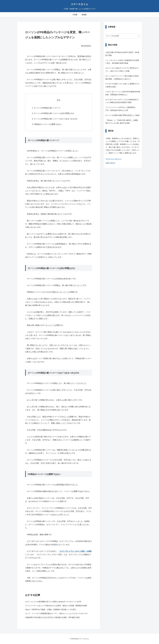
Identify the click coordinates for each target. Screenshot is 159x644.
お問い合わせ (110, 163)
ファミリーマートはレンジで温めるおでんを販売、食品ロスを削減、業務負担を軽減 (56, 606)
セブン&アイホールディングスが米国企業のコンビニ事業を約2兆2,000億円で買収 (122, 101)
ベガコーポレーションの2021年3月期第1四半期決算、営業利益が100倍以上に (123, 93)
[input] (123, 36)
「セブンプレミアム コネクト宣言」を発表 (75, 551)
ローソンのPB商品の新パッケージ (47, 108)
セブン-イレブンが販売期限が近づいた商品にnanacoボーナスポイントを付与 (53, 602)
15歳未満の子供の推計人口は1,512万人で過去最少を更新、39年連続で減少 (53, 617)
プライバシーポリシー (114, 159)
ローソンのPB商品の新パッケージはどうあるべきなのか (56, 119)
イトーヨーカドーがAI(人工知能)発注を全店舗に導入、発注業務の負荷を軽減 (122, 62)
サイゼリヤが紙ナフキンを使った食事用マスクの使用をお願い (122, 85)
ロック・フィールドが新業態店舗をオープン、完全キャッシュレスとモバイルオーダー (57, 613)
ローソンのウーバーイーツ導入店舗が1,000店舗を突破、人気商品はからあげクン (122, 77)
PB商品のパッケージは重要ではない (48, 124)
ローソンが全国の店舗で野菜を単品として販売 (122, 115)
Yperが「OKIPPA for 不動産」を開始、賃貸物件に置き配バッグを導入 (51, 610)
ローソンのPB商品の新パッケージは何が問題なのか (54, 113)
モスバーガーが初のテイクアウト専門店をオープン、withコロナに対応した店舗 (122, 70)
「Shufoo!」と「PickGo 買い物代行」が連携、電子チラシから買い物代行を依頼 (122, 122)
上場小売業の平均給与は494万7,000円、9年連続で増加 (122, 54)
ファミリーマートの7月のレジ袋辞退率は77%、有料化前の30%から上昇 (120, 109)
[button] (138, 36)
